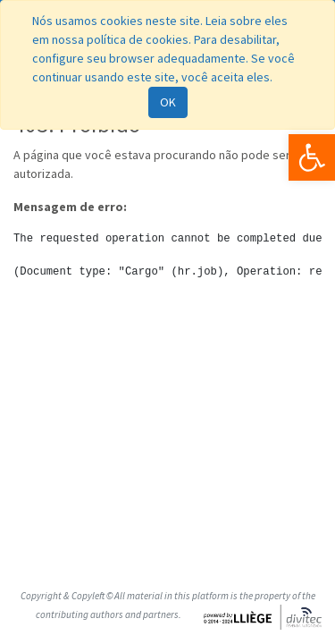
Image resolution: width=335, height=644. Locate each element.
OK (168, 102)
